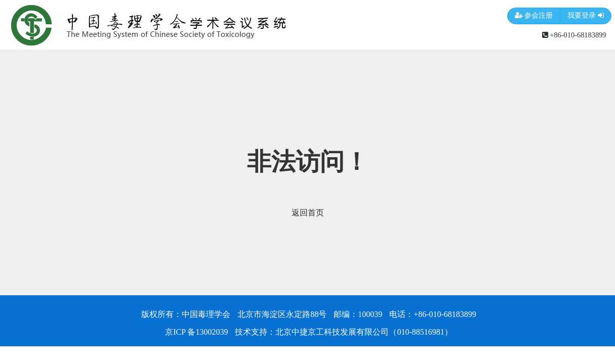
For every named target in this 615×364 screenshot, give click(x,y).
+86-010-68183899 (574, 35)
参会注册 (534, 16)
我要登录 (586, 16)
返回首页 (308, 213)
